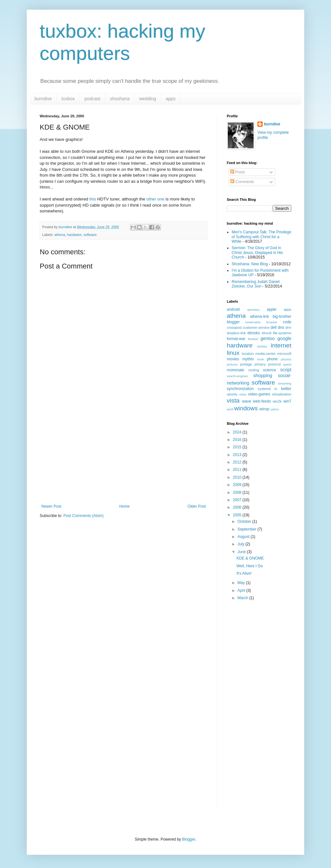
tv (276, 389)
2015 (238, 447)
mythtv (248, 359)
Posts (238, 172)
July (241, 544)
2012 (238, 462)
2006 (238, 507)
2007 (238, 500)
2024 (238, 432)
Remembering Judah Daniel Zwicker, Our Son (256, 284)
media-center (265, 354)
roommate (236, 370)
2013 (238, 455)
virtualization (282, 394)
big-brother (282, 317)
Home (125, 506)
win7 (287, 401)
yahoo (275, 409)
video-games (259, 394)
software (90, 235)
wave (246, 401)
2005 (238, 515)
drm (288, 327)
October (245, 522)
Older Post (197, 506)
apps (171, 99)
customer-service (256, 327)
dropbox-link (236, 333)
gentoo (267, 338)
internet (281, 345)
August (244, 537)
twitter (286, 389)
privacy (260, 364)
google (284, 338)
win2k (277, 401)
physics (286, 359)
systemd (264, 389)
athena (60, 235)
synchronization (240, 389)
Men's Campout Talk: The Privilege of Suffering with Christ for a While (261, 237)
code (287, 322)
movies (233, 359)
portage (246, 364)
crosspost (234, 327)
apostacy (253, 310)
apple (271, 309)
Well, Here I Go (250, 566)
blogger (233, 322)
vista (233, 400)
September (247, 529)
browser (272, 322)
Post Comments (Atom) (83, 516)
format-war (236, 339)
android (233, 309)
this (93, 199)
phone (272, 359)
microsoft (284, 354)
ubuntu (232, 394)
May (242, 583)
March (243, 598)
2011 (238, 470)
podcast (92, 99)
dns (281, 327)
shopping (263, 375)
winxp (264, 409)
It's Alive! (244, 573)
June (242, 552)
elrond (266, 333)
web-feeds (262, 401)
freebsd (253, 339)
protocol (274, 364)
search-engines (237, 376)
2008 (238, 493)
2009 (238, 485)
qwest (287, 364)
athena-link (260, 317)
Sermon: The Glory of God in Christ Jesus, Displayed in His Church (257, 253)
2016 (238, 440)
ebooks (254, 333)
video (243, 394)
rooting (254, 370)
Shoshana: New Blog (250, 264)
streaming (285, 383)
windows (246, 408)
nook (261, 359)
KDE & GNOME (250, 558)
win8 (230, 409)
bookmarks (253, 322)
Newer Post (51, 506)
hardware (74, 235)
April (242, 590)
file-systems (282, 333)
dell (274, 327)
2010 (238, 477)
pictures (232, 364)
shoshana (120, 99)
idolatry (262, 346)
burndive (43, 99)
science (270, 370)
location (248, 354)
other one (155, 199)
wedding (148, 99)
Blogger (189, 839)
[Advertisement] (124, 456)
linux (233, 353)
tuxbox (68, 99)
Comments (242, 182)
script (286, 370)
